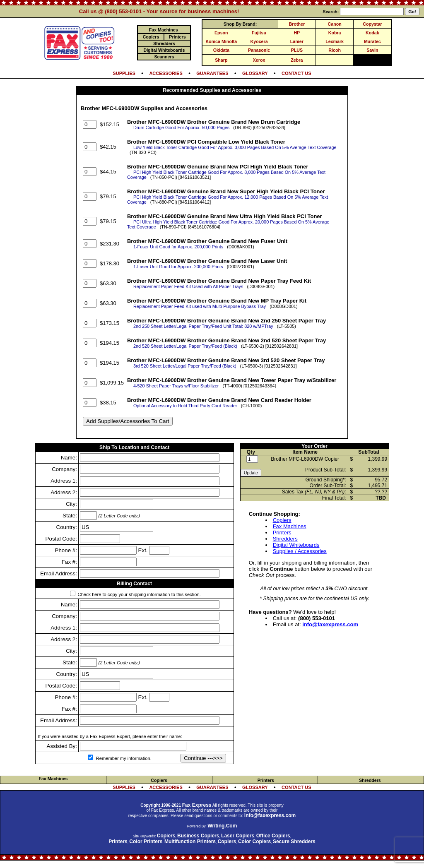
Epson (221, 33)
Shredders (285, 539)
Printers (282, 533)
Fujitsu (259, 33)
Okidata (221, 50)
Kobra (335, 33)
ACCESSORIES (166, 73)
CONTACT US (296, 73)
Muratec (372, 41)
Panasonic (259, 50)
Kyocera (259, 41)
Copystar (372, 24)
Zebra (297, 60)
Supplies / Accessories (300, 551)
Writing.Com (222, 826)
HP (297, 33)
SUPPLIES (124, 73)
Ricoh (335, 50)
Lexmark (335, 41)
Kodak (372, 33)
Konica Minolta (221, 41)
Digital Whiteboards (296, 545)
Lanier (297, 41)
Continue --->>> (203, 758)
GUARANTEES (212, 73)
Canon (335, 24)
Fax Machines (290, 526)
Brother (297, 24)
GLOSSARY (255, 73)
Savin (372, 50)
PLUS (297, 50)
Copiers (282, 520)
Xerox (259, 60)
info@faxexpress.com (330, 624)
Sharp (221, 60)
